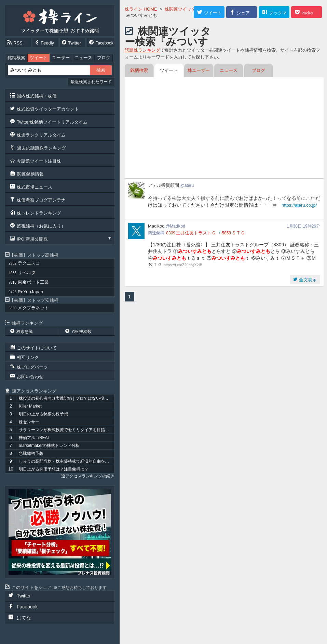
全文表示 (307, 280)
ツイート (39, 58)
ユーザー (61, 58)
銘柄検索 (16, 58)
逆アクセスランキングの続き (88, 476)
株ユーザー (199, 70)
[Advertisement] (224, 129)
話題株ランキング (142, 50)
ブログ (104, 58)
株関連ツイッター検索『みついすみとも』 (168, 42)
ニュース (83, 58)
